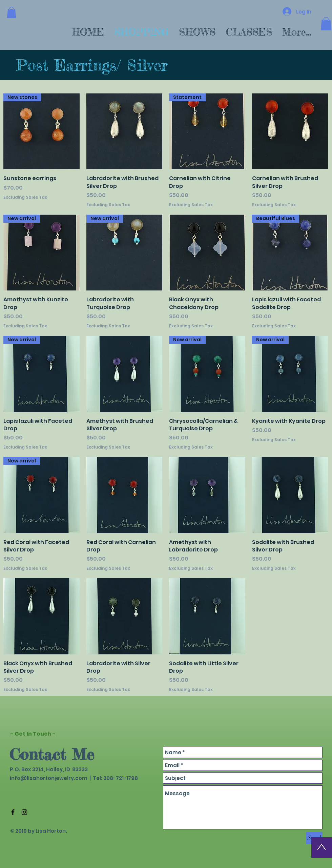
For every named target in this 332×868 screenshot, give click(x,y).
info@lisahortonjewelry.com (49, 778)
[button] (12, 12)
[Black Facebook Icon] (13, 812)
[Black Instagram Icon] (24, 812)
